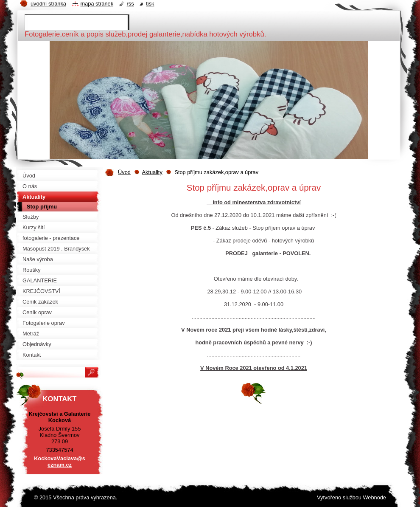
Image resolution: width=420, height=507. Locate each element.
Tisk (150, 4)
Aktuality (152, 172)
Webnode (374, 497)
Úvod (124, 172)
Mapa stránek (97, 4)
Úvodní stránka (48, 4)
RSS (130, 4)
